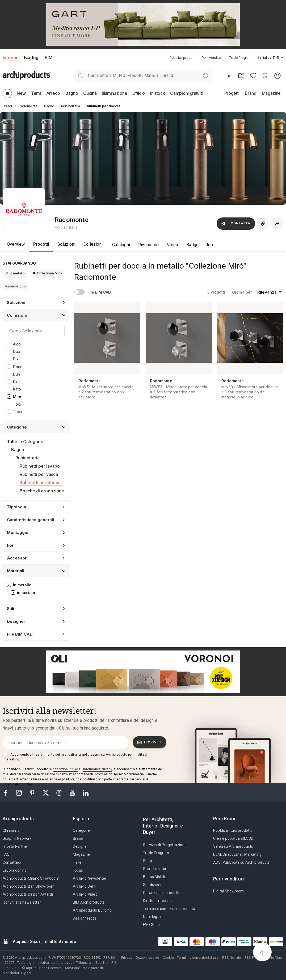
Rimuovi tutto (16, 286)
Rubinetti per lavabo (40, 466)
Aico (17, 344)
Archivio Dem (84, 886)
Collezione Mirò (47, 273)
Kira (16, 382)
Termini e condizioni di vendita (169, 909)
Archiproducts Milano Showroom (31, 878)
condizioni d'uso (65, 769)
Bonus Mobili (154, 877)
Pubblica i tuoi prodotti (232, 830)
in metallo (15, 273)
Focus (78, 870)
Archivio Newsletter (90, 878)
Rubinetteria (28, 458)
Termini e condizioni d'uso (198, 958)
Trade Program (240, 58)
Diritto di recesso (157, 901)
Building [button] (31, 57)
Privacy (127, 958)
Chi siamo (11, 830)
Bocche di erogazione (42, 491)
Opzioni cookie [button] (147, 958)
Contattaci (12, 862)
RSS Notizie (232, 958)
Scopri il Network (17, 838)
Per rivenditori (212, 58)
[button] (271, 58)
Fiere (77, 862)
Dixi (16, 359)
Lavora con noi (15, 870)
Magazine (81, 854)
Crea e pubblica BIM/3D (233, 838)
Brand (78, 838)
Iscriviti (150, 742)
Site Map (275, 958)
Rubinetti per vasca (39, 474)
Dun (16, 374)
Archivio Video (85, 894)
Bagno (18, 450)
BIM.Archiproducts (89, 902)
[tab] (282, 58)
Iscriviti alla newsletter (22, 902)
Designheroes (85, 918)
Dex (17, 351)
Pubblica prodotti (182, 58)
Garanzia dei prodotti (161, 893)
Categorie (81, 830)
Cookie (168, 958)
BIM (49, 57)
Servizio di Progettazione (165, 845)
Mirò (17, 397)
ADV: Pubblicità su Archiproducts (241, 862)
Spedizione (153, 885)
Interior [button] (10, 57)
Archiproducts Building (92, 910)
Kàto (17, 389)
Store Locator (155, 869)
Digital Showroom (228, 891)
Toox (18, 412)
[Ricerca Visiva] (206, 75)
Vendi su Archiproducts (233, 846)
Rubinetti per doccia (41, 483)
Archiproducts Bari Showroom (29, 886)
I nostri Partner (15, 846)
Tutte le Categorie (25, 442)
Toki (17, 404)
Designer (81, 846)
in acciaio (26, 593)
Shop (148, 861)
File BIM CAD (99, 292)
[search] (80, 75)
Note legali (152, 917)
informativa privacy (98, 769)
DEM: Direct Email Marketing (237, 854)
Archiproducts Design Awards (28, 894)
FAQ (6, 854)
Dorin (18, 367)
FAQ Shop (152, 925)
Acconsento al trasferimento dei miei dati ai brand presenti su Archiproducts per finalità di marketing (76, 757)
